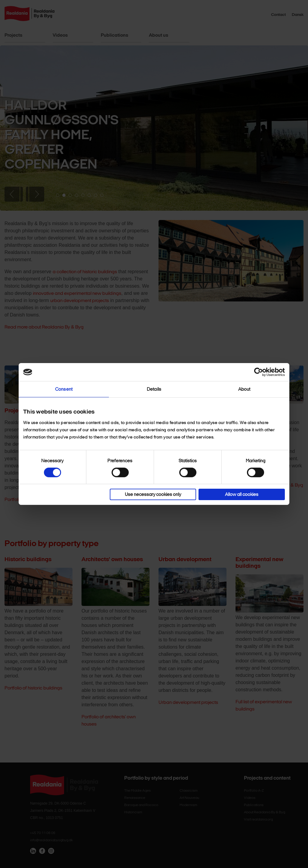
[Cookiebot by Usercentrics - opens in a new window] (259, 372)
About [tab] (244, 389)
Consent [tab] (64, 389)
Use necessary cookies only (153, 494)
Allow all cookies (242, 494)
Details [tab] (154, 389)
